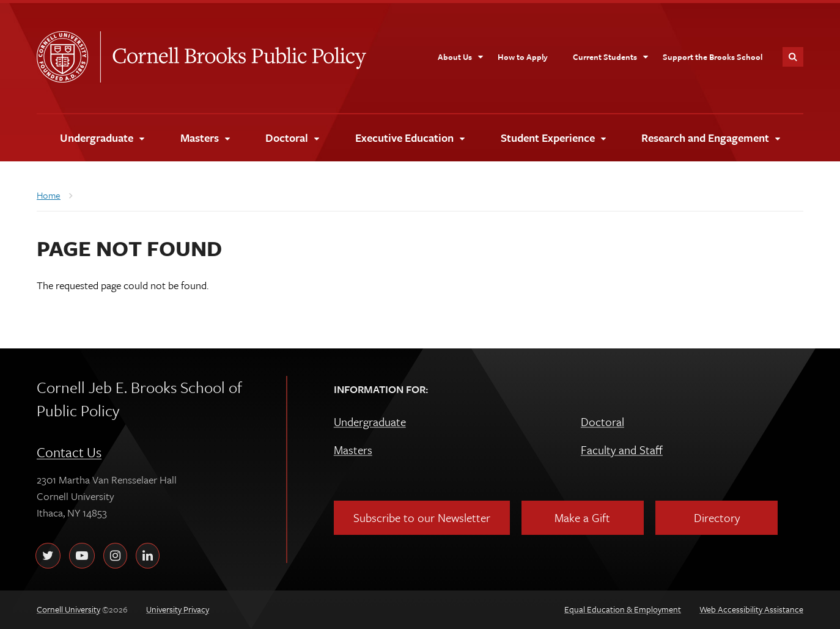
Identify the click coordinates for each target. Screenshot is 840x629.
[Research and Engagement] (710, 138)
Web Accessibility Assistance (751, 609)
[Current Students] (611, 57)
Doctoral (602, 421)
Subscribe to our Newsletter (422, 517)
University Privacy (178, 609)
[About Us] (461, 57)
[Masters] (205, 138)
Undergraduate (370, 421)
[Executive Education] (410, 138)
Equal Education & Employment (623, 609)
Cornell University (68, 57)
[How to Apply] (523, 57)
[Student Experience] (553, 138)
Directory (717, 517)
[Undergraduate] (102, 138)
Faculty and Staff (622, 450)
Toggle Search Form (793, 57)
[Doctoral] (292, 138)
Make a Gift (582, 517)
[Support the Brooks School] (713, 57)
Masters (353, 450)
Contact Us (69, 452)
